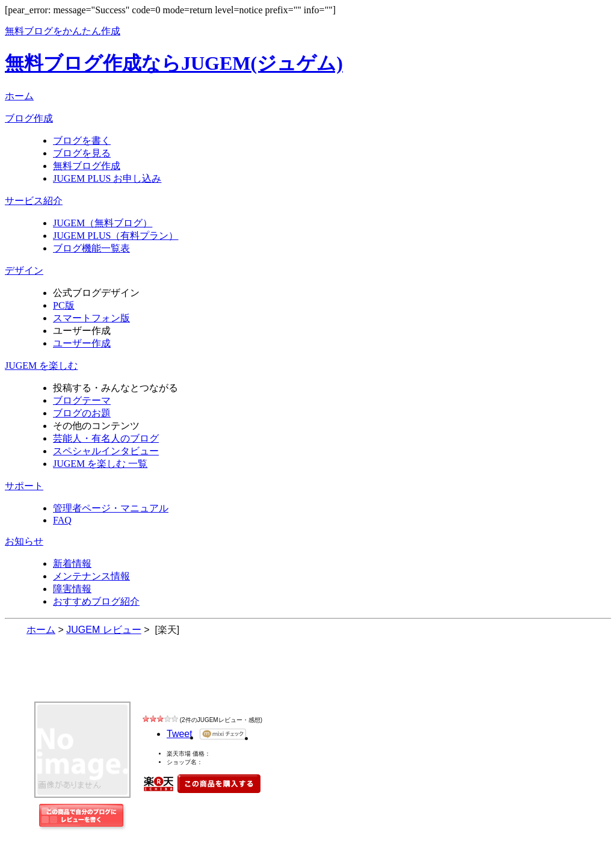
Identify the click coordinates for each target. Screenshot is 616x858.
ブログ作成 (29, 118)
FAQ (62, 520)
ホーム (19, 96)
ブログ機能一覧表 (91, 248)
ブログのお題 (82, 413)
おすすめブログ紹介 (96, 601)
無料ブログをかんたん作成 (63, 31)
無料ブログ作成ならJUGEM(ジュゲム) (174, 63)
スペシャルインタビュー (106, 451)
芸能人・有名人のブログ (106, 438)
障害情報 (72, 589)
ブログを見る (82, 153)
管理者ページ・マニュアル (111, 508)
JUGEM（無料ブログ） (103, 223)
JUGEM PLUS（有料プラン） (115, 236)
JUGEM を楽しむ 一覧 (100, 464)
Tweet (180, 734)
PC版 (64, 305)
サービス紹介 (34, 201)
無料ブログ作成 (87, 166)
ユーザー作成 (82, 343)
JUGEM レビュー (111, 677)
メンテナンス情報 (91, 576)
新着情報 (72, 563)
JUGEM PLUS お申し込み (107, 178)
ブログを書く (82, 140)
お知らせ (24, 541)
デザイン (24, 270)
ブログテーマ (82, 400)
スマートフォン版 (91, 318)
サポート (24, 486)
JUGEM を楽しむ (41, 366)
